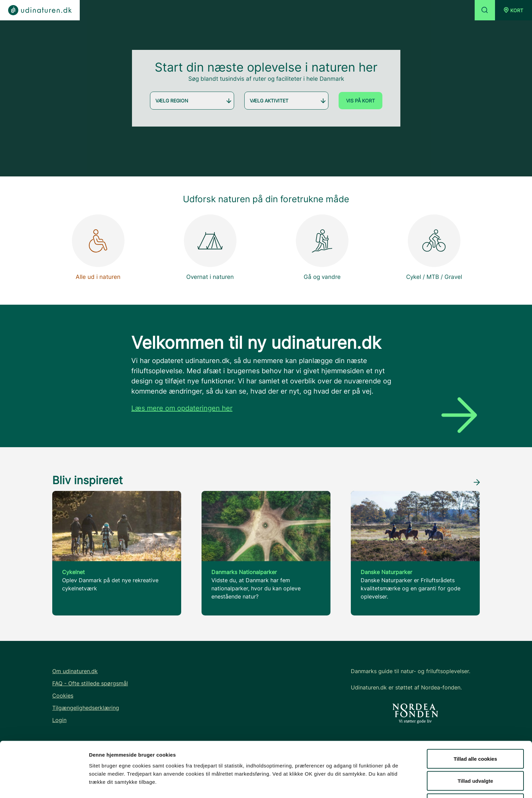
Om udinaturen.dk (75, 671)
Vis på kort (360, 101)
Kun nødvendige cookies (475, 780)
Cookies (63, 696)
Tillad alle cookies (475, 735)
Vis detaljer (353, 781)
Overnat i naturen (210, 247)
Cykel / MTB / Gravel (434, 247)
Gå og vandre (322, 247)
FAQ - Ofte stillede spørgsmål (90, 683)
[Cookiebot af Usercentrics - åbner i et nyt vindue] (44, 785)
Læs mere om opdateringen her (182, 408)
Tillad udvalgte (476, 758)
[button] (514, 10)
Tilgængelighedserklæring (86, 708)
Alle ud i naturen (98, 247)
